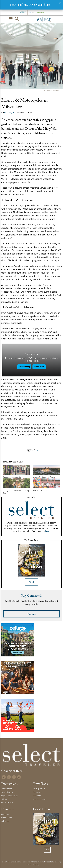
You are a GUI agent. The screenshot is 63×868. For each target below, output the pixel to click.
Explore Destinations (9, 796)
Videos (4, 799)
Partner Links (38, 792)
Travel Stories (7, 789)
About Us (5, 814)
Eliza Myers (10, 113)
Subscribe (32, 614)
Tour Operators (39, 789)
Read (31, 583)
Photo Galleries (7, 803)
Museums (37, 796)
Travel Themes (7, 792)
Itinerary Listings (39, 799)
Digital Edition (7, 818)
